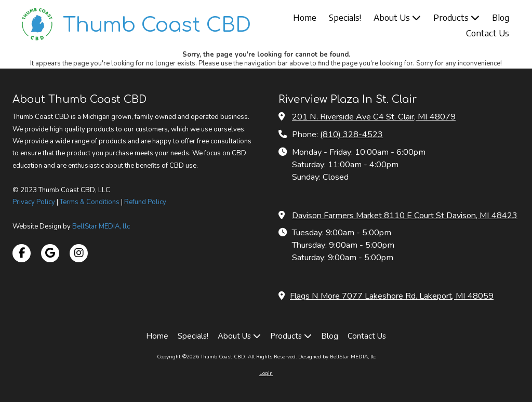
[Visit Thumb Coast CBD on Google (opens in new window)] (50, 253)
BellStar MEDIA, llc (101, 226)
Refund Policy (145, 202)
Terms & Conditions (90, 202)
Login (266, 373)
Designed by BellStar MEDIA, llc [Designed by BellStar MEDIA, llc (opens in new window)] (337, 357)
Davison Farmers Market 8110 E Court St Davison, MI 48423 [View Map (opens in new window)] (405, 216)
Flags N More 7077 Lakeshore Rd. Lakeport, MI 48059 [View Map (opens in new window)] (392, 296)
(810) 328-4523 (351, 135)
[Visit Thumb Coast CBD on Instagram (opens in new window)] (79, 253)
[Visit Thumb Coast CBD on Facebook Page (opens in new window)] (22, 253)
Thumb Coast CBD (157, 25)
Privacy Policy (34, 202)
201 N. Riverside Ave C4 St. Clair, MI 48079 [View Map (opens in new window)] (374, 117)
